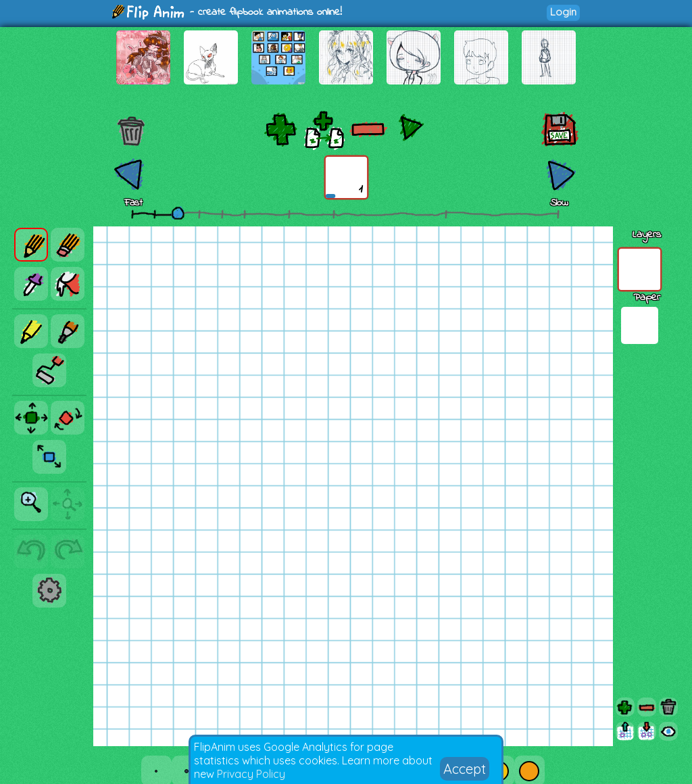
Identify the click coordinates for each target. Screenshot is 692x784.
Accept (465, 769)
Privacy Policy (251, 774)
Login (563, 12)
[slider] (178, 213)
